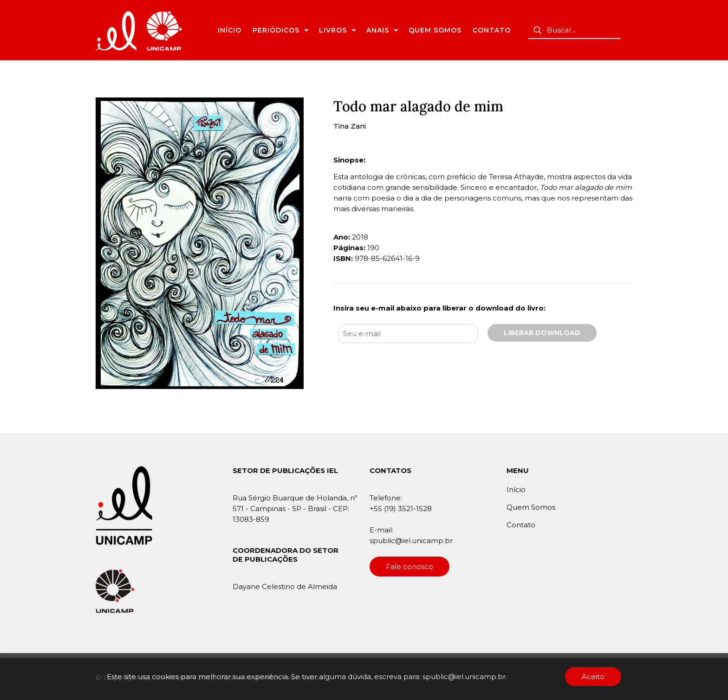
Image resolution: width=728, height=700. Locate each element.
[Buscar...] (574, 30)
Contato (521, 525)
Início (516, 489)
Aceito (593, 677)
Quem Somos (531, 507)
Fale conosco (409, 567)
